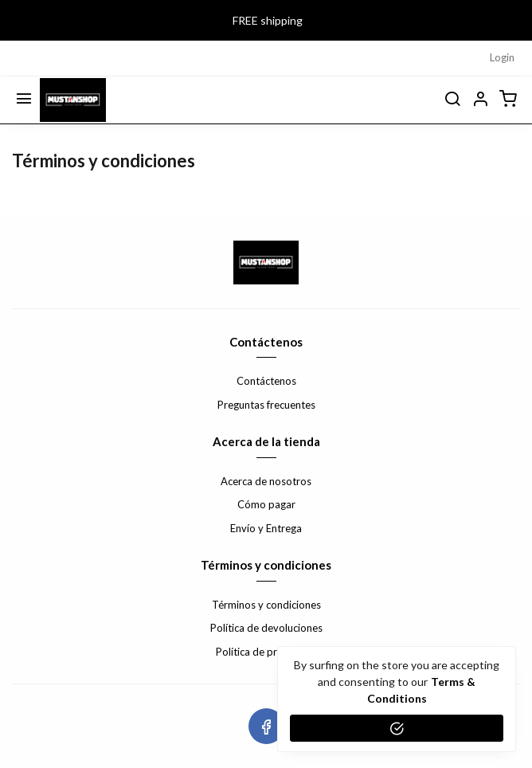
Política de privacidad (266, 652)
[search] (452, 100)
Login (502, 57)
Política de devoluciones (266, 628)
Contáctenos (266, 381)
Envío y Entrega (266, 528)
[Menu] (24, 100)
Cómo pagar (266, 504)
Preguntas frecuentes (266, 405)
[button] (480, 100)
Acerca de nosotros (266, 481)
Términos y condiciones (266, 605)
